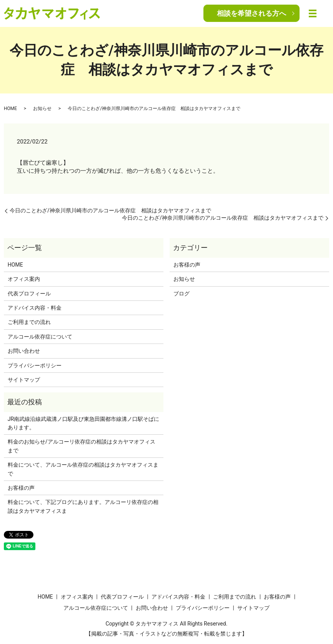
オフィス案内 (24, 279)
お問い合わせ (24, 351)
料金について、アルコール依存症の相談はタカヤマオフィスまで (83, 469)
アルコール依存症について (40, 337)
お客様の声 (187, 265)
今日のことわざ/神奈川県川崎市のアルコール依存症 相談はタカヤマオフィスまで (110, 210)
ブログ (181, 294)
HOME (10, 108)
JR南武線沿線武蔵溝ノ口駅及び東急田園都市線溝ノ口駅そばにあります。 (83, 423)
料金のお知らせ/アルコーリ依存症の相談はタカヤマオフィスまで (82, 446)
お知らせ (42, 108)
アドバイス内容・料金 (35, 308)
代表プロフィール (29, 294)
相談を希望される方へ (251, 13)
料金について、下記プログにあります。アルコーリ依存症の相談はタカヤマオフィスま (83, 506)
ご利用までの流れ (29, 322)
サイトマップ (24, 380)
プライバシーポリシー (35, 365)
